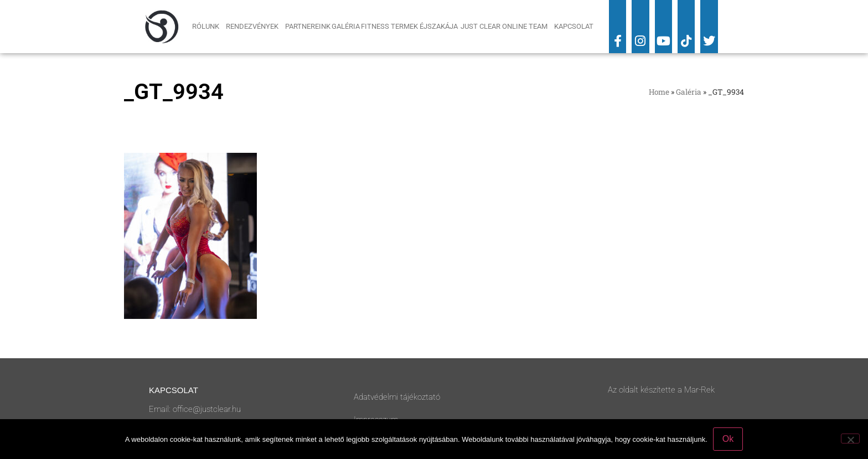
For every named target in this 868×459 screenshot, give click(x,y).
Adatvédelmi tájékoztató (397, 397)
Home (659, 92)
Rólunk (208, 27)
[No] (850, 439)
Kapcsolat (574, 26)
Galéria (346, 26)
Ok (728, 439)
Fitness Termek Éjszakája (410, 26)
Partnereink (308, 26)
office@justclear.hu (207, 409)
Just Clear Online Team (507, 27)
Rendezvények (255, 27)
